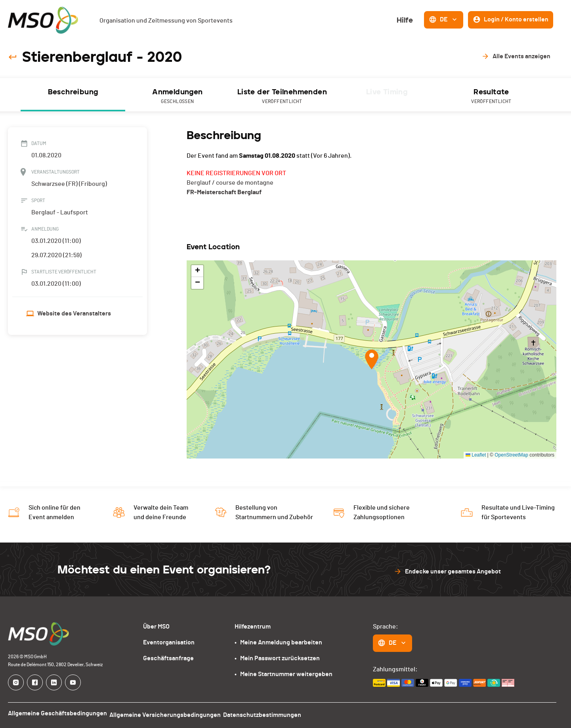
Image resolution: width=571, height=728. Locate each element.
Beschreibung (73, 92)
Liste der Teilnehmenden (282, 96)
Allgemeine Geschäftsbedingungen (57, 713)
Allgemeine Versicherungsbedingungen (169, 713)
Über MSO (156, 627)
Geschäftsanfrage (168, 658)
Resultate (491, 96)
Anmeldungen (178, 96)
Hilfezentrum (253, 627)
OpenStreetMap (511, 455)
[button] (372, 359)
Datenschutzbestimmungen (270, 713)
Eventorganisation (169, 642)
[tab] (73, 95)
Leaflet (476, 455)
